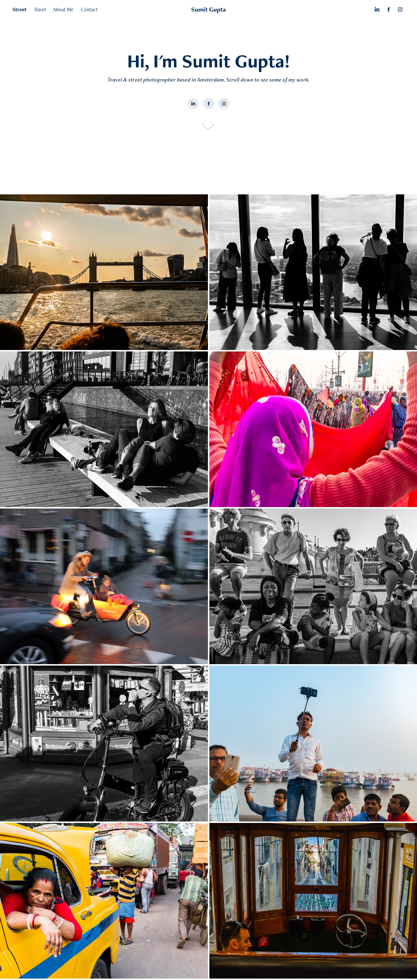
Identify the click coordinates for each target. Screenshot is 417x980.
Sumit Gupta (209, 9)
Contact (89, 9)
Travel (40, 9)
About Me (63, 9)
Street (20, 9)
